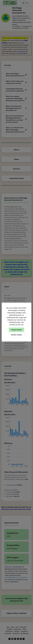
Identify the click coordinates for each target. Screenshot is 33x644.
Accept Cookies (17, 330)
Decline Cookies (16, 335)
